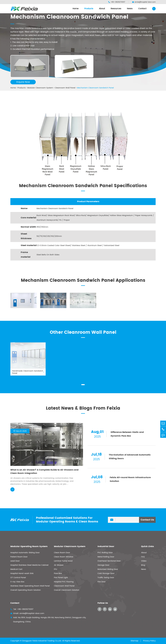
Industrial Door (106, 546)
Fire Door (102, 582)
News (130, 9)
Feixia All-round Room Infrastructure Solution (130, 479)
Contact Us (147, 520)
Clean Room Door (62, 553)
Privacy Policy (149, 641)
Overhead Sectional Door (109, 561)
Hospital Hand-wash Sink (22, 573)
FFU (56, 569)
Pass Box (58, 573)
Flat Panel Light (61, 578)
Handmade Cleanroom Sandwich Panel (28, 372)
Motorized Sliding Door (108, 569)
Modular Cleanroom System (40, 88)
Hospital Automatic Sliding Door (25, 553)
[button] (83, 385)
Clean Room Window (64, 557)
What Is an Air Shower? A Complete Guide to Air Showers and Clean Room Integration (44, 472)
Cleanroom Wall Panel (65, 88)
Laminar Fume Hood (63, 561)
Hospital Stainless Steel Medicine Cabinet (29, 565)
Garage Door (103, 565)
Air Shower (59, 565)
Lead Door (15, 561)
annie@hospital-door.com (144, 2)
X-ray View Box (17, 582)
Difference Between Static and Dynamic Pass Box (127, 434)
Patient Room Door (19, 557)
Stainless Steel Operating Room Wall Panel (30, 586)
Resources (116, 9)
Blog (143, 565)
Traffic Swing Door (106, 578)
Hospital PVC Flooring (64, 582)
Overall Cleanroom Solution (67, 590)
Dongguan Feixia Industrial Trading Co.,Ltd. (42, 641)
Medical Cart (16, 569)
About (102, 9)
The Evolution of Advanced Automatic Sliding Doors (130, 457)
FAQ (143, 557)
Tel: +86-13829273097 (22, 609)
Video (144, 561)
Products (89, 9)
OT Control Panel (18, 578)
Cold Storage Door (106, 573)
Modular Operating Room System (29, 546)
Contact (142, 9)
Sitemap (134, 641)
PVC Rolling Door (105, 553)
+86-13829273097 (117, 2)
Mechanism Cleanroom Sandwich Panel (95, 88)
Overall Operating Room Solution (26, 590)
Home (76, 9)
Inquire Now (23, 82)
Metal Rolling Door (106, 557)
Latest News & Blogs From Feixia (83, 408)
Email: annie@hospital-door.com (27, 613)
